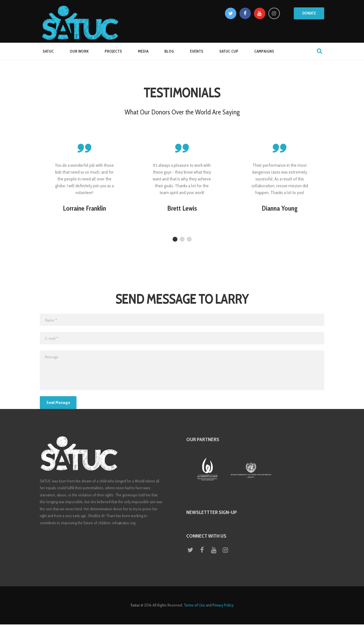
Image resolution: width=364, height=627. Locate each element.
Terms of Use (194, 608)
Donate (309, 13)
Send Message (61, 403)
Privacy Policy (223, 608)
